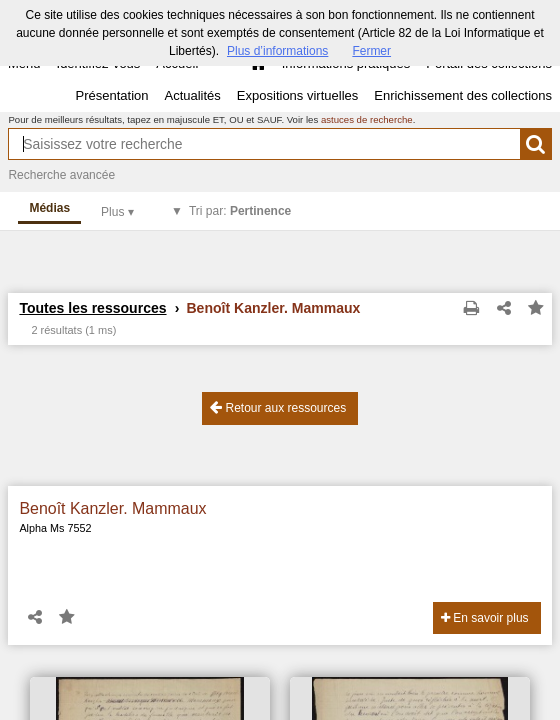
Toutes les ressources (92, 308)
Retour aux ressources (278, 407)
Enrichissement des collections (463, 95)
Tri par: (240, 211)
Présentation (111, 95)
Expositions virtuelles (297, 95)
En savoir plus (485, 618)
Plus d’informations (277, 51)
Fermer (371, 51)
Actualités (192, 95)
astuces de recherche (367, 119)
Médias (49, 208)
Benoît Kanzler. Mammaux (112, 508)
